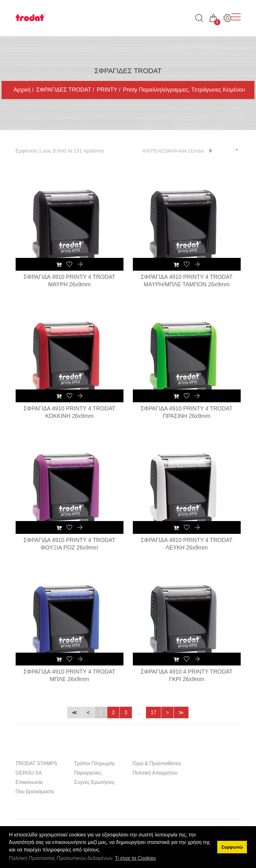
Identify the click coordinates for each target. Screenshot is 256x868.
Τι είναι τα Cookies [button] (136, 858)
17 (153, 712)
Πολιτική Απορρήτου (155, 773)
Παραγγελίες (88, 773)
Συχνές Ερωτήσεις (94, 782)
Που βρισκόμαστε (35, 792)
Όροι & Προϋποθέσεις (157, 763)
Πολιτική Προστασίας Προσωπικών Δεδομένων (61, 858)
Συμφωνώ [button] (232, 847)
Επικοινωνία (29, 782)
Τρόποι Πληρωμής (95, 763)
